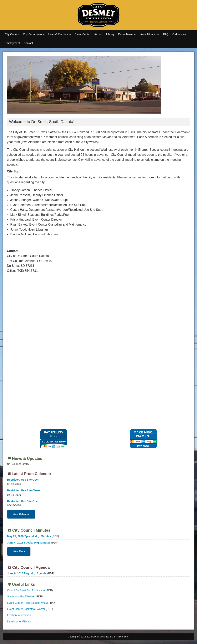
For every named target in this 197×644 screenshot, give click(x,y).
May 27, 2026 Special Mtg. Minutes (29, 536)
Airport (98, 34)
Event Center (83, 34)
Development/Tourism (20, 621)
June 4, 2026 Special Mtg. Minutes (29, 543)
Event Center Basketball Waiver (26, 609)
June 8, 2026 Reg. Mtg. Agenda (27, 573)
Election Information (19, 615)
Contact (28, 43)
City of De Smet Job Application (26, 590)
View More (19, 551)
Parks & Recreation (59, 34)
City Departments (33, 34)
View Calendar (21, 514)
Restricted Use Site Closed (24, 490)
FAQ (166, 34)
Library (110, 34)
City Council (12, 34)
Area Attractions (150, 34)
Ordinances (179, 34)
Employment (12, 43)
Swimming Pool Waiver (21, 596)
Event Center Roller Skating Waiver (28, 603)
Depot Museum (127, 34)
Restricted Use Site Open (23, 480)
